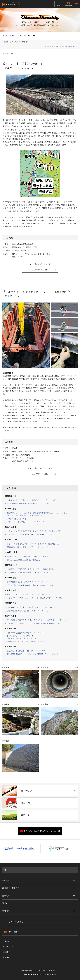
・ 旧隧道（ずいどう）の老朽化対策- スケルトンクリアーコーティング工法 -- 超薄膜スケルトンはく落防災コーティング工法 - (25, 639)
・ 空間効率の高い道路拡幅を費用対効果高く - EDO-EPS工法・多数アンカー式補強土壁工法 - (36, 514)
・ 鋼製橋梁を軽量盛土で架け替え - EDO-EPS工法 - (24, 633)
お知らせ (6, 941)
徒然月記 (16, 815)
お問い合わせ (69, 6)
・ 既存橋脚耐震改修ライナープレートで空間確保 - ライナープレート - (32, 654)
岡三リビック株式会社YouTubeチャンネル (41, 831)
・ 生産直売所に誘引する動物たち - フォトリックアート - (28, 572)
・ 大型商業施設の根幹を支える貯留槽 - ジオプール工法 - (28, 504)
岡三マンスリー (15, 35)
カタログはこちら (16, 922)
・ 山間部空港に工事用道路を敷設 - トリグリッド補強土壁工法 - (30, 569)
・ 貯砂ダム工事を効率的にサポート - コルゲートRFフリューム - (30, 595)
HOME (5, 35)
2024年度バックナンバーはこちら (16, 42)
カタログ (59, 6)
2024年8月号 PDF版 (40, 270)
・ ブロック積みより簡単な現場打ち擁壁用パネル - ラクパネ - (30, 585)
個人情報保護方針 (28, 970)
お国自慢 (16, 803)
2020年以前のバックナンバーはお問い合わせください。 (62, 47)
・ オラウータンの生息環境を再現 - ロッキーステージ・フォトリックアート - (35, 531)
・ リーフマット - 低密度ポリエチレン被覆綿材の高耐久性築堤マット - (33, 623)
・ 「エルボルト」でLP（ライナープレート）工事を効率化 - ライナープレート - (37, 598)
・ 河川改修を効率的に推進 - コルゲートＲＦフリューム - (28, 547)
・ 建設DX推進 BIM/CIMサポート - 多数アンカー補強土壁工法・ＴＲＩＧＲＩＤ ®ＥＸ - (27, 520)
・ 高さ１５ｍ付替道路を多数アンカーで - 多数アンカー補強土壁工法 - (32, 544)
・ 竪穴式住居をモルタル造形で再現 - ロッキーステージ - (27, 582)
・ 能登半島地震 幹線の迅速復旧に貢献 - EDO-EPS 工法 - (27, 611)
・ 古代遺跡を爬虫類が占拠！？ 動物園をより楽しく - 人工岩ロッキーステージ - (36, 620)
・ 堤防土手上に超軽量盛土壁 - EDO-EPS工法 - (24, 560)
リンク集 (42, 970)
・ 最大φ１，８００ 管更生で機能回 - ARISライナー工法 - (27, 556)
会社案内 (6, 896)
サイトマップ (54, 970)
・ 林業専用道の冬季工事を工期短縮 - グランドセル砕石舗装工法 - (31, 607)
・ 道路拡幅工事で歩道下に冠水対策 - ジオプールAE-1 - (26, 651)
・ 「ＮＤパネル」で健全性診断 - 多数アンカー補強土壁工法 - (30, 534)
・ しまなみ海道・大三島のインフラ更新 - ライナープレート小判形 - (31, 500)
